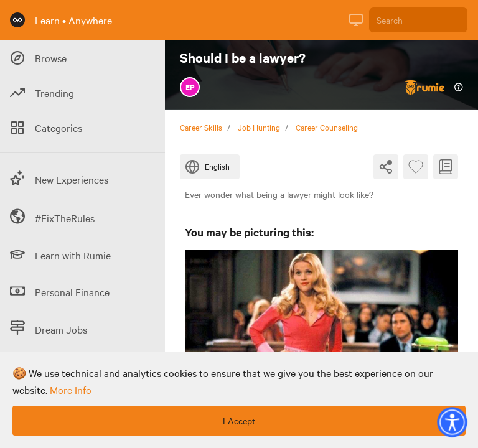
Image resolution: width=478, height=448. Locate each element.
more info (71, 390)
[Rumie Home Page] (17, 20)
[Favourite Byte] (416, 167)
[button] (452, 422)
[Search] (418, 20)
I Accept (239, 421)
